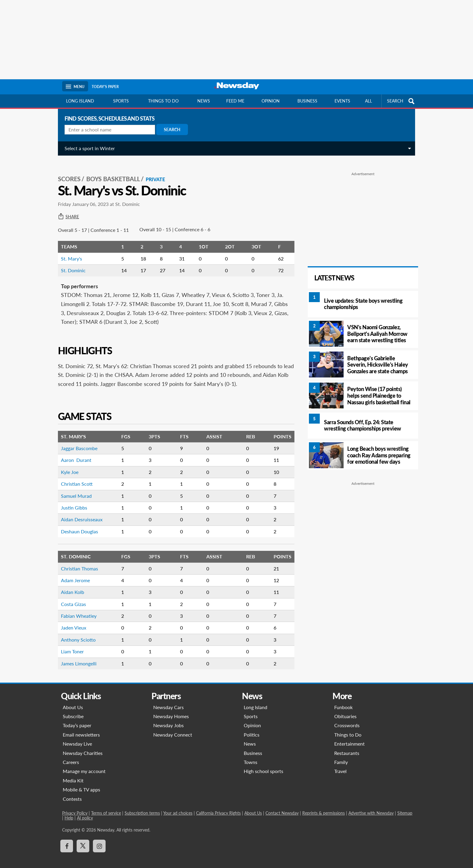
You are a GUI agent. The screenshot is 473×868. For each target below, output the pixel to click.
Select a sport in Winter (87, 148)
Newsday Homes (171, 710)
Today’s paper (77, 719)
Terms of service (106, 806)
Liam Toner (70, 645)
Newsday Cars (168, 701)
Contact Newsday (282, 806)
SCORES (67, 172)
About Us (73, 701)
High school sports (263, 764)
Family (341, 755)
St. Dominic (71, 264)
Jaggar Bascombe (77, 442)
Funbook (343, 701)
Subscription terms (142, 806)
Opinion (271, 101)
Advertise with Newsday (371, 806)
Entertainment (349, 737)
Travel (340, 764)
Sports (121, 101)
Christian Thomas (77, 562)
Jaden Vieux (71, 621)
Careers (71, 755)
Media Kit (73, 774)
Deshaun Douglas (77, 525)
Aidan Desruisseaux (79, 513)
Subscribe (73, 710)
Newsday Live (77, 737)
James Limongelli (76, 657)
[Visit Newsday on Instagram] (99, 839)
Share (66, 210)
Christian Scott (74, 477)
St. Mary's (69, 252)
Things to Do (348, 728)
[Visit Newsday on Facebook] (67, 839)
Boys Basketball (111, 172)
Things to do (163, 101)
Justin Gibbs (72, 501)
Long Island (80, 101)
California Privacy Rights (218, 806)
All (368, 101)
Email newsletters (81, 728)
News (204, 101)
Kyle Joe (67, 465)
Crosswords (347, 719)
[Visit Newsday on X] (83, 839)
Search (170, 129)
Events (342, 101)
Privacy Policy (75, 806)
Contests (72, 792)
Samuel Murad (74, 489)
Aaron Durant (74, 453)
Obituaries (345, 710)
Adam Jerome (73, 574)
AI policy (85, 811)
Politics (252, 728)
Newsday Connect (173, 728)
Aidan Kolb (70, 585)
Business (307, 101)
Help (69, 811)
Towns (251, 755)
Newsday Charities (83, 746)
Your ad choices (178, 806)
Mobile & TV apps (81, 783)
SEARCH (402, 101)
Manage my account (84, 764)
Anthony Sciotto (76, 633)
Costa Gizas (71, 597)
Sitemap (405, 806)
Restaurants (347, 746)
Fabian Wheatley (76, 609)
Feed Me (235, 101)
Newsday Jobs (168, 719)
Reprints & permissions (324, 806)
